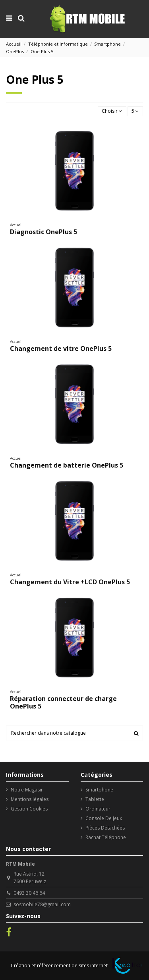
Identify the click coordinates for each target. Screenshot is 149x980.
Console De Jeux (104, 818)
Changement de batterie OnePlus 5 (67, 465)
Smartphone (99, 790)
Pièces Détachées (105, 828)
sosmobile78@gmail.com (42, 904)
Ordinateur (98, 809)
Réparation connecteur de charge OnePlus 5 (63, 702)
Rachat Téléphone (106, 837)
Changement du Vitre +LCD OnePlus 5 (70, 582)
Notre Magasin (27, 790)
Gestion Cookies (29, 809)
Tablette (95, 799)
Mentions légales (30, 799)
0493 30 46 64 (29, 893)
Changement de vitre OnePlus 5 (61, 348)
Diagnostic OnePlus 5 (44, 232)
